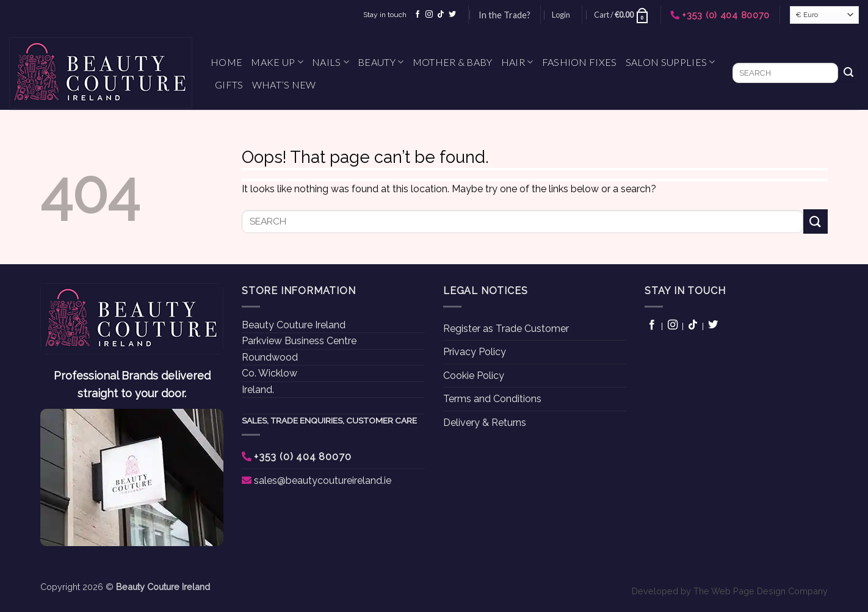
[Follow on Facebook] (418, 15)
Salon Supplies (671, 62)
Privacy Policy (475, 352)
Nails (331, 62)
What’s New (284, 85)
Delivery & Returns (485, 423)
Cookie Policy (474, 376)
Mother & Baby (453, 62)
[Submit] (848, 73)
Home (226, 62)
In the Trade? (505, 15)
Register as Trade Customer (506, 329)
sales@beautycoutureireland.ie (323, 481)
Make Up (277, 62)
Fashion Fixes (580, 62)
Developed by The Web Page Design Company (730, 591)
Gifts (229, 85)
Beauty (381, 62)
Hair (517, 62)
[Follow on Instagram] (429, 15)
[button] (561, 15)
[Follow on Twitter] (452, 15)
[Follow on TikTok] (441, 15)
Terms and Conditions (492, 399)
